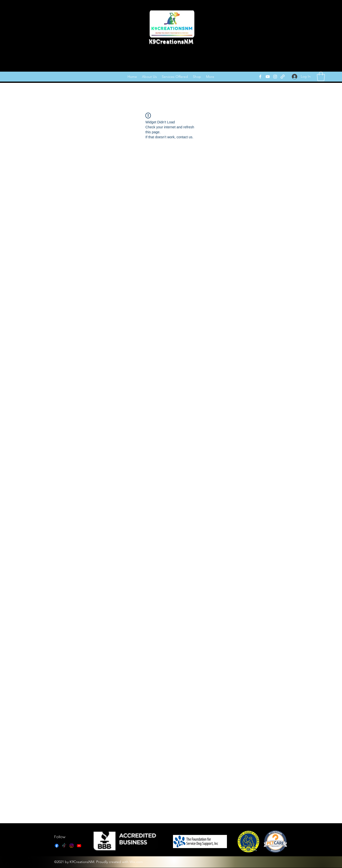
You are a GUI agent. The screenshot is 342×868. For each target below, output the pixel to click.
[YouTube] (268, 77)
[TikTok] (64, 846)
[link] (321, 76)
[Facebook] (260, 77)
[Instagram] (275, 77)
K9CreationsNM (171, 41)
